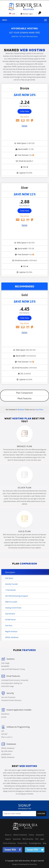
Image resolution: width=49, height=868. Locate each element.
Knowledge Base (35, 843)
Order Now (24, 111)
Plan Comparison (24, 393)
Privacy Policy (22, 843)
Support (8, 839)
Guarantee (17, 839)
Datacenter (40, 835)
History (31, 835)
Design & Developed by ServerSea (24, 864)
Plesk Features (25, 398)
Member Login (28, 14)
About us (8, 835)
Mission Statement (20, 835)
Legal (42, 839)
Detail (24, 126)
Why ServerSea (28, 839)
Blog (45, 843)
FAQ (37, 839)
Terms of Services (9, 843)
